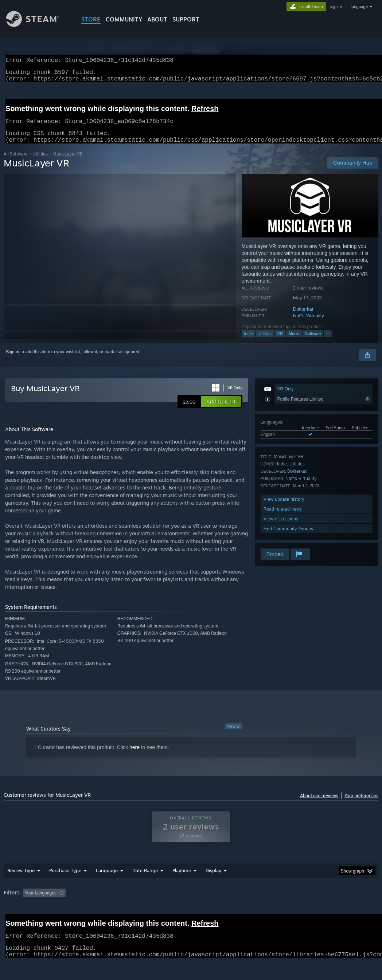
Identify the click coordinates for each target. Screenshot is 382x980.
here (135, 756)
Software (313, 342)
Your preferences (361, 804)
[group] (191, 907)
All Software (16, 163)
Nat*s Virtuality (309, 324)
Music (294, 342)
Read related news (283, 518)
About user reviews (319, 804)
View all (234, 735)
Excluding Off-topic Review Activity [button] (114, 902)
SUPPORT (186, 19)
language (359, 7)
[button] (221, 410)
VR (280, 342)
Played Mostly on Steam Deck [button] (223, 902)
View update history (284, 508)
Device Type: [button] (18, 912)
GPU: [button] (346, 902)
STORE (91, 19)
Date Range (145, 879)
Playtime (182, 879)
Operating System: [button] (284, 902)
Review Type (21, 879)
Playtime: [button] (170, 902)
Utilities (40, 163)
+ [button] (328, 342)
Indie (249, 342)
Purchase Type (65, 879)
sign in (336, 7)
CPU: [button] (321, 902)
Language (107, 879)
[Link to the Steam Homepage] (38, 25)
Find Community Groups (288, 537)
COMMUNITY (124, 19)
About (157, 19)
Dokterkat (303, 318)
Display (213, 879)
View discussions (281, 528)
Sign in (13, 361)
